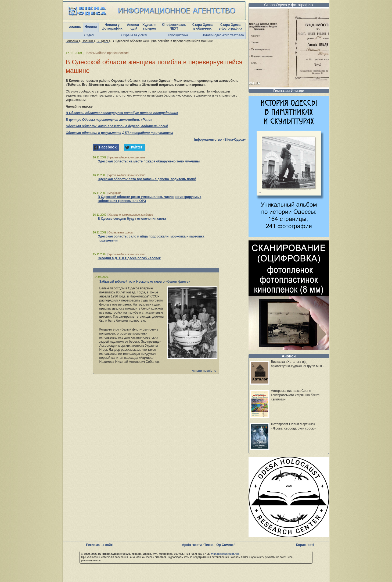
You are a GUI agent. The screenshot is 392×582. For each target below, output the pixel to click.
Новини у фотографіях (112, 27)
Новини (91, 27)
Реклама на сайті (100, 545)
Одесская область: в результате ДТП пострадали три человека (120, 133)
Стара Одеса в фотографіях (231, 27)
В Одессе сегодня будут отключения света (132, 219)
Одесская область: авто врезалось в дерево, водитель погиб (117, 126)
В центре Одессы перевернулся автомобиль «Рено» (109, 120)
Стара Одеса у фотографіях (289, 5)
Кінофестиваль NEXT (174, 27)
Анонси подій (133, 27)
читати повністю (204, 371)
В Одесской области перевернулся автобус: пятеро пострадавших (122, 113)
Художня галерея (149, 27)
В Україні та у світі (133, 35)
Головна (74, 27)
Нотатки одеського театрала (223, 35)
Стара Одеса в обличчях (202, 27)
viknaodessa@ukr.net (225, 554)
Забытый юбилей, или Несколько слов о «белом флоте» (145, 282)
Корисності (305, 545)
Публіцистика (178, 35)
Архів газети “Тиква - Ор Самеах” (208, 545)
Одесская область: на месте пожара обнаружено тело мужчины (149, 161)
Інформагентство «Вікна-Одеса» (220, 140)
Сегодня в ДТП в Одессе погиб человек (129, 258)
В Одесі (89, 35)
